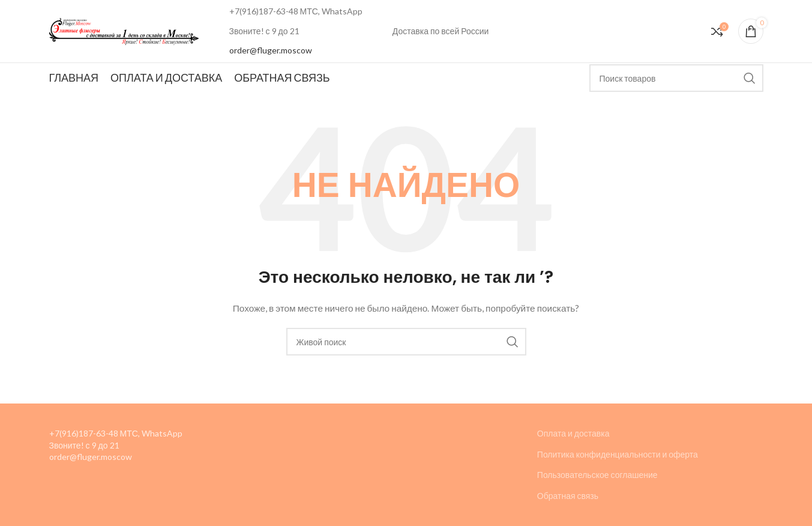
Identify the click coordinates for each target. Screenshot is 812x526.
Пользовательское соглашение (597, 475)
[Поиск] (676, 78)
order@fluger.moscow (271, 50)
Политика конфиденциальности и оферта (618, 454)
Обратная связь (568, 496)
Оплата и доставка (573, 433)
